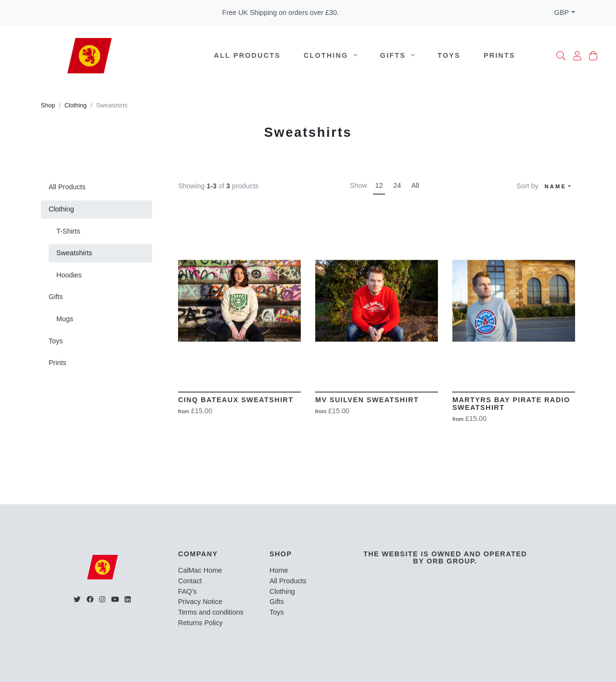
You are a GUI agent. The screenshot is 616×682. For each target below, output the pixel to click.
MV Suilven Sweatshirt (367, 400)
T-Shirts (68, 231)
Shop (48, 105)
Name (556, 186)
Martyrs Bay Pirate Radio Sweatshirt (511, 404)
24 (397, 185)
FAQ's (187, 591)
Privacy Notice (200, 602)
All (415, 185)
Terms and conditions (211, 612)
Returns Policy (200, 623)
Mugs (65, 319)
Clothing (330, 55)
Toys (449, 55)
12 (379, 185)
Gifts (398, 55)
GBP (562, 13)
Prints (500, 55)
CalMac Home (200, 570)
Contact (190, 581)
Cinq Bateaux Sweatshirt (236, 400)
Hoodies (69, 275)
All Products (247, 55)
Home (279, 570)
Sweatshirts (74, 253)
